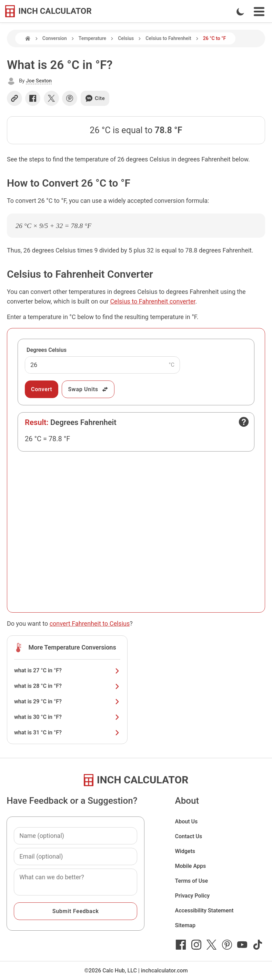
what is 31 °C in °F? (67, 732)
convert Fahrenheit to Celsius (90, 623)
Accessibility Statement (204, 910)
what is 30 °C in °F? (67, 717)
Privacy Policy (192, 896)
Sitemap (185, 925)
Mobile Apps (190, 866)
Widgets (185, 851)
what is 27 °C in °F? (67, 670)
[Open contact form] (244, 422)
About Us (186, 821)
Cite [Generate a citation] (95, 98)
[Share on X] (51, 98)
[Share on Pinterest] (70, 98)
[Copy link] (14, 98)
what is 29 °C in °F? (67, 701)
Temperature (92, 38)
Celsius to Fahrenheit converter (153, 301)
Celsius (126, 38)
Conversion (55, 38)
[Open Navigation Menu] (259, 12)
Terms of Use (191, 881)
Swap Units (88, 389)
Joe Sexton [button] (39, 81)
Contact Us (188, 836)
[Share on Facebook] (33, 98)
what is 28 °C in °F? (67, 686)
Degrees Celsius (47, 350)
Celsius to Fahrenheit (168, 38)
